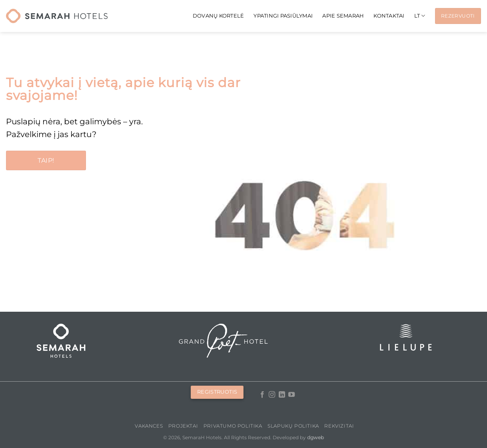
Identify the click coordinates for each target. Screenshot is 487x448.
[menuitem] (420, 16)
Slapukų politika (293, 426)
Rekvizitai (339, 426)
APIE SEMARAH (343, 16)
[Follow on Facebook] (262, 395)
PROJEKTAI (183, 426)
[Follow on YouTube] (291, 395)
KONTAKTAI (389, 16)
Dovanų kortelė (219, 16)
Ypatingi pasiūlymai (283, 16)
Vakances (149, 426)
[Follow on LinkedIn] (281, 395)
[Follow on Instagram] (272, 395)
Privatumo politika (233, 426)
